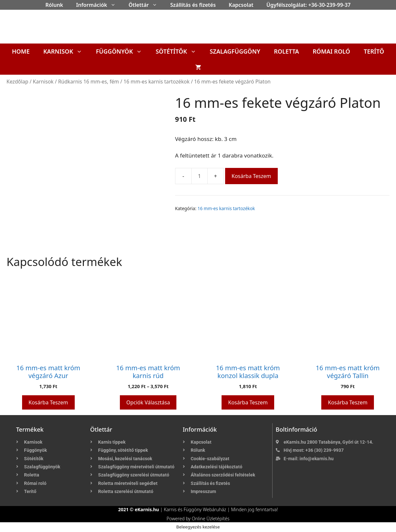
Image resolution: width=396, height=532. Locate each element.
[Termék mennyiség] (199, 176)
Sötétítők (179, 51)
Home (21, 51)
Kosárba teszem (251, 176)
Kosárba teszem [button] (48, 402)
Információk (99, 5)
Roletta (286, 51)
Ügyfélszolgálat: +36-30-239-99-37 (308, 5)
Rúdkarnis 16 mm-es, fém (89, 82)
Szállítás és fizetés (193, 5)
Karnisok (66, 51)
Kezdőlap (17, 82)
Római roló (331, 51)
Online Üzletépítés (211, 519)
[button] (115, 5)
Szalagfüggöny (235, 51)
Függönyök (122, 51)
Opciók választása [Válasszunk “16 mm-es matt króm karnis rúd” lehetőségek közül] (148, 402)
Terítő (374, 51)
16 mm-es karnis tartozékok (156, 82)
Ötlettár (146, 5)
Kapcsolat (241, 5)
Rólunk (54, 5)
